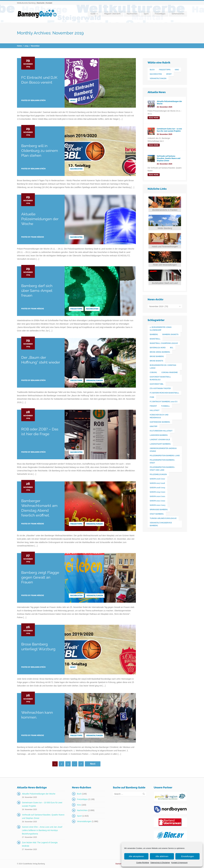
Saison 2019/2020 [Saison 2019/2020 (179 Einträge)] (157, 492)
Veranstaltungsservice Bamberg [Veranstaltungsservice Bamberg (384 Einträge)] (161, 524)
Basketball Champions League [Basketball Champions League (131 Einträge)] (164, 343)
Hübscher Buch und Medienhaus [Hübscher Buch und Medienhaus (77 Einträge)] (159, 416)
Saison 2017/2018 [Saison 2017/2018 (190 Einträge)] (157, 483)
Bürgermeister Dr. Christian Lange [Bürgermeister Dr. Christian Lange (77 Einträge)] (163, 367)
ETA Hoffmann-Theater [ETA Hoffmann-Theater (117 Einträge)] (160, 388)
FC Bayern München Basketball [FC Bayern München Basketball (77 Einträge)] (164, 393)
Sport (146, 14)
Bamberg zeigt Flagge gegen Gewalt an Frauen (40, 577)
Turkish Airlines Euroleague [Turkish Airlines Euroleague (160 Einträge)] (163, 518)
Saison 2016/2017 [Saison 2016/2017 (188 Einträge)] (157, 479)
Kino (79, 805)
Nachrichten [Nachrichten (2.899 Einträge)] (156, 74)
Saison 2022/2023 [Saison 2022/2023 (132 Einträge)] (158, 505)
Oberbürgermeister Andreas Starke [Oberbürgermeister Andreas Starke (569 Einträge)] (163, 450)
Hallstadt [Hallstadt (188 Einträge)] (155, 410)
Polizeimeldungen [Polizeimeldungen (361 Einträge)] (158, 474)
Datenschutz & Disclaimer (160, 863)
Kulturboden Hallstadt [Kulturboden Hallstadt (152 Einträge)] (161, 431)
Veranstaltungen (94, 381)
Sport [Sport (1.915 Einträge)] (169, 74)
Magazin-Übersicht (112, 14)
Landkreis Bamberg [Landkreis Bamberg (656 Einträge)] (159, 435)
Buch (79, 794)
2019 (26, 46)
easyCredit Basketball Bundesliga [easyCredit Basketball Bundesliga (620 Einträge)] (160, 378)
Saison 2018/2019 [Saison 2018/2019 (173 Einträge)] (157, 488)
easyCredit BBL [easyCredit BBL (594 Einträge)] (157, 384)
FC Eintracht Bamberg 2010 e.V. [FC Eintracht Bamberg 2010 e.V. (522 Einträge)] (164, 402)
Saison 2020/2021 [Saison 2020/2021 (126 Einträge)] (157, 496)
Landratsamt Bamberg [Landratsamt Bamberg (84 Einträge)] (160, 444)
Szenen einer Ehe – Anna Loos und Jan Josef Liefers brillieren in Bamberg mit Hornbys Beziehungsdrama (42, 830)
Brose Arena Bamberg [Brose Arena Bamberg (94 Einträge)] (160, 352)
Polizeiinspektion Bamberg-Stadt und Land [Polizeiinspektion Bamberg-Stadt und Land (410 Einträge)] (162, 469)
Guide (93, 14)
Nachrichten (132, 14)
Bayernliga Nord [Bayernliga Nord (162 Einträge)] (158, 348)
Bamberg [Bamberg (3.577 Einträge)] (154, 334)
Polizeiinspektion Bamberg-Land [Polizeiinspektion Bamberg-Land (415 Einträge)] (165, 456)
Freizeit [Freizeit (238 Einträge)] (153, 406)
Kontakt (49, 3)
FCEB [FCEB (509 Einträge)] (152, 397)
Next (93, 764)
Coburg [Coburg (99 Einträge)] (153, 372)
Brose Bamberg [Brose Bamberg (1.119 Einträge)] (157, 356)
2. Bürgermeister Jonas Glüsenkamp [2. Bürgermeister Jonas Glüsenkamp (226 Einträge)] (161, 329)
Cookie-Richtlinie (143, 863)
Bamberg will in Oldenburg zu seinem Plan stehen (40, 151)
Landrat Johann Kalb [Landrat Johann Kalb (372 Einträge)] (160, 440)
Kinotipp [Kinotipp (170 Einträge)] (153, 426)
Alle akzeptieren (136, 856)
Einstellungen (188, 856)
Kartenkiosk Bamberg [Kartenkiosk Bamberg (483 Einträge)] (160, 422)
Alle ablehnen (162, 856)
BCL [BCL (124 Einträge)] (172, 348)
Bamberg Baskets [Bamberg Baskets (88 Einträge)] (170, 334)
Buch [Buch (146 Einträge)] (152, 70)
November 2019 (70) (159, 306)
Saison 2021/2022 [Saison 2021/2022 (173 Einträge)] (157, 501)
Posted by (33, 100)
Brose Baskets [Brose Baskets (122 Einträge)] (156, 361)
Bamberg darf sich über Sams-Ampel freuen (37, 291)
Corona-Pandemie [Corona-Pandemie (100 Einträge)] (170, 372)
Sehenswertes (178, 14)
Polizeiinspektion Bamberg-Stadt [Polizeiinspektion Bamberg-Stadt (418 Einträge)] (162, 461)
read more (154, 118)
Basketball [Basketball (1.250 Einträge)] (155, 339)
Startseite (41, 3)
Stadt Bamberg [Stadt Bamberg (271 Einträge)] (157, 514)
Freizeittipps (160, 14)
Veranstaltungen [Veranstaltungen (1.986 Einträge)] (158, 78)
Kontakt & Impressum (179, 863)
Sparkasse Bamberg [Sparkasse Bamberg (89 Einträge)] (159, 510)
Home (19, 46)
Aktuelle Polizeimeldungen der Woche (40, 219)
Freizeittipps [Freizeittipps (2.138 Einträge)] (165, 70)
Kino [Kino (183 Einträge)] (177, 70)
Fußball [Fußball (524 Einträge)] (165, 406)
